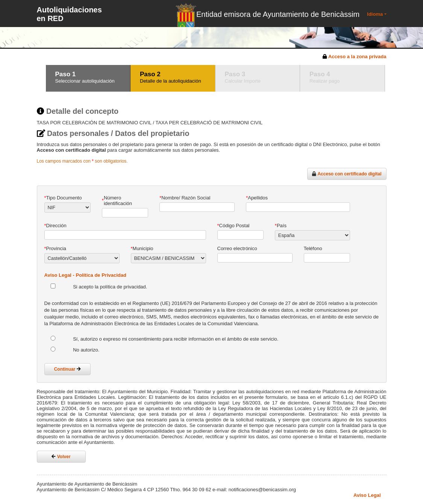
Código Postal (233, 226)
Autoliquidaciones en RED (69, 14)
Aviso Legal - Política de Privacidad (85, 275)
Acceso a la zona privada (357, 57)
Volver (61, 457)
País (281, 226)
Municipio (142, 248)
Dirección (55, 226)
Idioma (375, 14)
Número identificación (117, 201)
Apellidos (257, 198)
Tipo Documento (63, 198)
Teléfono (313, 248)
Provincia (55, 248)
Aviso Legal (367, 495)
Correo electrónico (237, 248)
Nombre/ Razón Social (185, 198)
